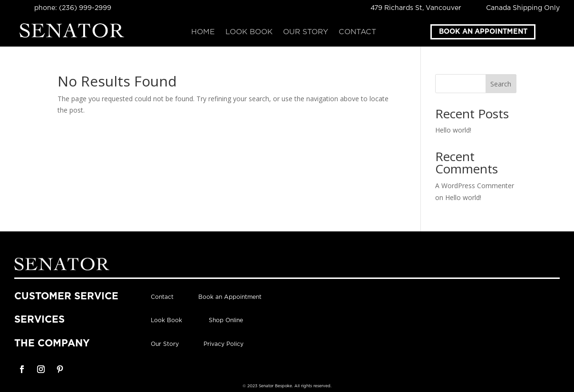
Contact (357, 32)
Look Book (249, 32)
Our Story (306, 32)
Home (203, 32)
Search (501, 84)
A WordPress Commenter (475, 186)
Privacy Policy (224, 344)
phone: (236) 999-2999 (73, 8)
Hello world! (453, 130)
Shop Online (226, 320)
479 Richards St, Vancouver (416, 8)
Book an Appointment (483, 32)
